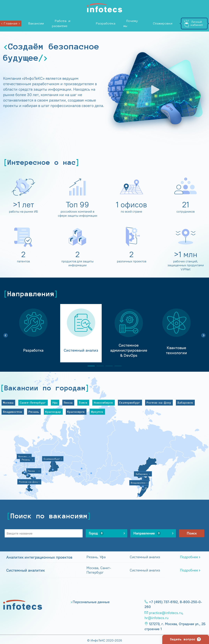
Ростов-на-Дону (159, 403)
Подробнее (189, 557)
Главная (11, 23)
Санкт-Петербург (33, 403)
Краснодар (53, 412)
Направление (147, 533)
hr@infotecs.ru (157, 618)
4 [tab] (116, 366)
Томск (83, 403)
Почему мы (131, 23)
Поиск (192, 533)
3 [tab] (108, 366)
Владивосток (13, 412)
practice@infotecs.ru (166, 613)
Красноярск (76, 412)
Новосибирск (104, 403)
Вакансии (36, 23)
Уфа (55, 403)
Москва (8, 403)
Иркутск (97, 412)
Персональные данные (91, 602)
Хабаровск (185, 403)
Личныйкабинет (197, 23)
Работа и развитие (61, 23)
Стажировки (163, 23)
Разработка (106, 23)
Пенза (68, 403)
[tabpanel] (33, 333)
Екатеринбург (130, 403)
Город (96, 533)
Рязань (34, 412)
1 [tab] (90, 366)
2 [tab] (99, 366)
